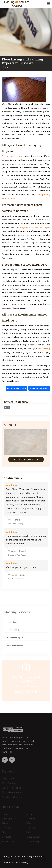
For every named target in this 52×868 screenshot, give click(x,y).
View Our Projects (26, 459)
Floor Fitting (12, 623)
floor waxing (44, 349)
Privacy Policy (22, 862)
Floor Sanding (13, 631)
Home (5, 67)
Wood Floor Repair (15, 639)
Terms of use (8, 862)
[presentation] (7, 441)
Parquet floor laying (12, 156)
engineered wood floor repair (35, 227)
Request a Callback (39, 388)
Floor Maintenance (15, 647)
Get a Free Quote (16, 388)
